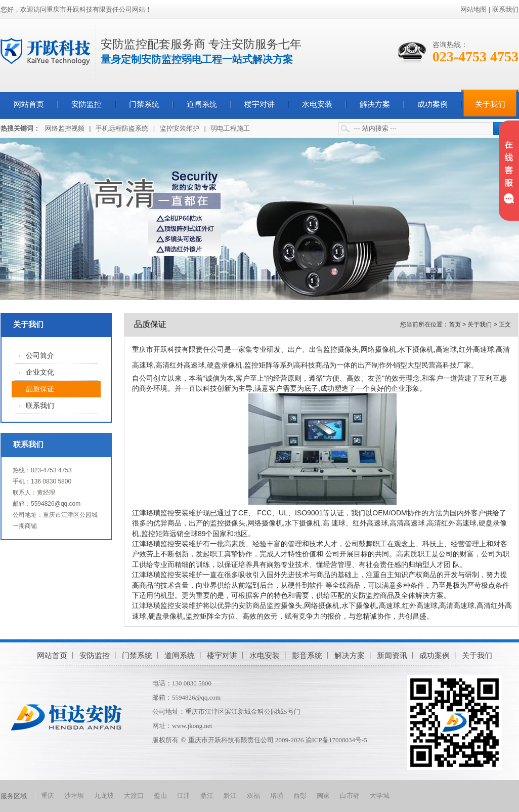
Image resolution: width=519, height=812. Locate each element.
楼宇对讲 (259, 104)
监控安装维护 (180, 128)
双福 (253, 796)
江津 (184, 796)
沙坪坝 (74, 796)
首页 (455, 324)
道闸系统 (202, 104)
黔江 (230, 796)
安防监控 (87, 104)
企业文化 (40, 372)
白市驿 (350, 796)
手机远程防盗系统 (122, 128)
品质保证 (40, 389)
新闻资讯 (392, 655)
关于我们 (490, 104)
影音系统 (307, 655)
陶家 (323, 796)
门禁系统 (144, 104)
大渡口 (134, 796)
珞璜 (277, 796)
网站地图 (473, 9)
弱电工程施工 (230, 128)
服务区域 (14, 796)
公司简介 (40, 356)
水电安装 (317, 104)
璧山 (160, 796)
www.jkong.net (192, 726)
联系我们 (505, 9)
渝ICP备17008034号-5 (336, 740)
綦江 (207, 796)
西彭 (300, 796)
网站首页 (29, 104)
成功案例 (433, 104)
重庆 (48, 796)
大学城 (380, 796)
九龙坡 (104, 796)
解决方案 (375, 104)
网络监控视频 (65, 128)
